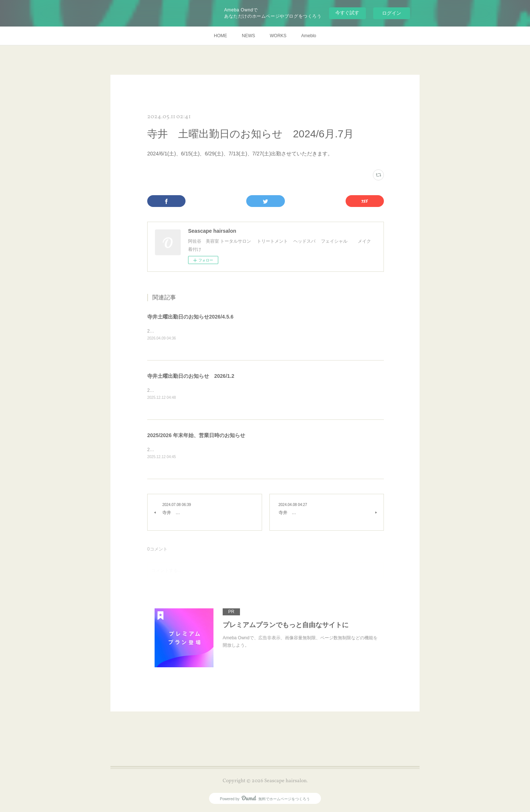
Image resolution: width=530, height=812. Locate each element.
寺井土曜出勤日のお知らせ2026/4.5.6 (190, 317)
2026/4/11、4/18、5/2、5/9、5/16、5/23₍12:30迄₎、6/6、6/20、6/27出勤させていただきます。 (241, 331)
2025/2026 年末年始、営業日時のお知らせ (196, 435)
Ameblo (309, 36)
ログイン (392, 13)
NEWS (248, 36)
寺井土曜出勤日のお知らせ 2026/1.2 (191, 376)
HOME (220, 36)
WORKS (278, 36)
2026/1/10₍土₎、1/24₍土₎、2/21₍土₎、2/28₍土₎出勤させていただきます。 (216, 390)
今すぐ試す (347, 13)
